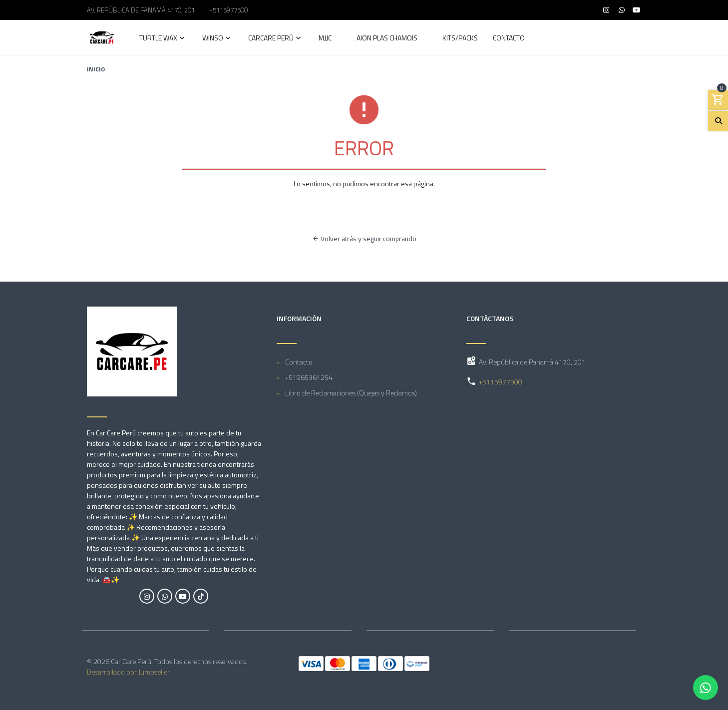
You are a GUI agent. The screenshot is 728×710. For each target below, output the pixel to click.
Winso (213, 39)
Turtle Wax (158, 39)
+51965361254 (309, 377)
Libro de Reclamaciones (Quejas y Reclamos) (351, 393)
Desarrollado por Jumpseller (128, 672)
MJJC (325, 39)
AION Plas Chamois (387, 39)
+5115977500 (228, 10)
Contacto (509, 39)
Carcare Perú (271, 39)
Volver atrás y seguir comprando (364, 239)
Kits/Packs (460, 39)
